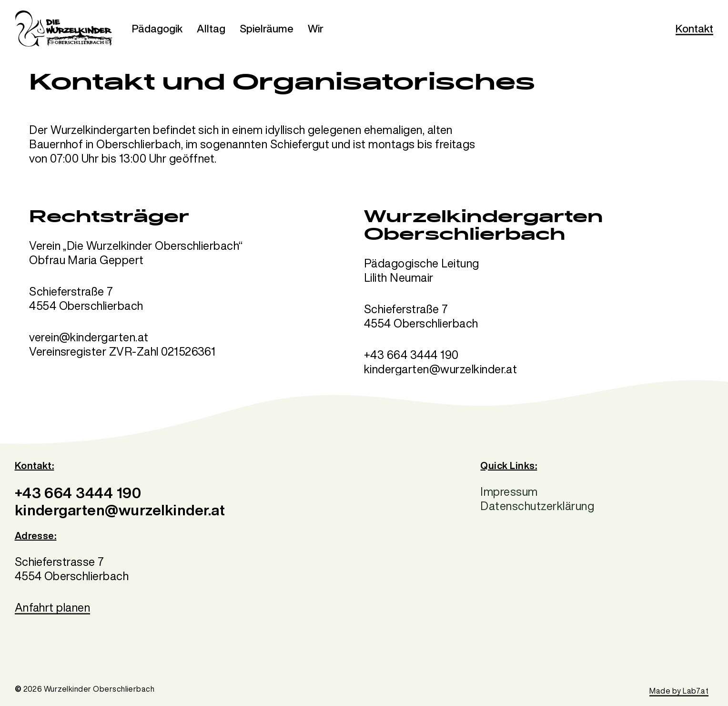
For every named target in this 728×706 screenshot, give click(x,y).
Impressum (509, 491)
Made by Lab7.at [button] (679, 691)
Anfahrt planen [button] (53, 607)
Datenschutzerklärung (537, 506)
